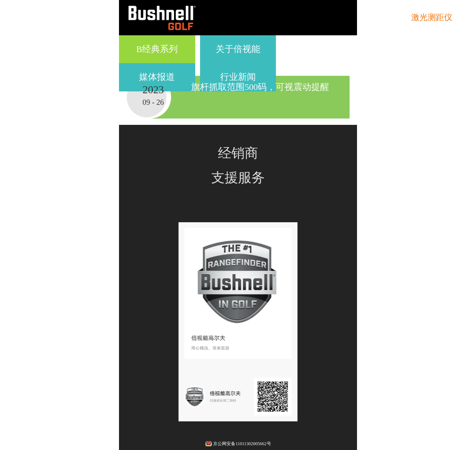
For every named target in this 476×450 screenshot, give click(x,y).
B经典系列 (157, 49)
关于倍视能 (238, 49)
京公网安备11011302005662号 (242, 444)
